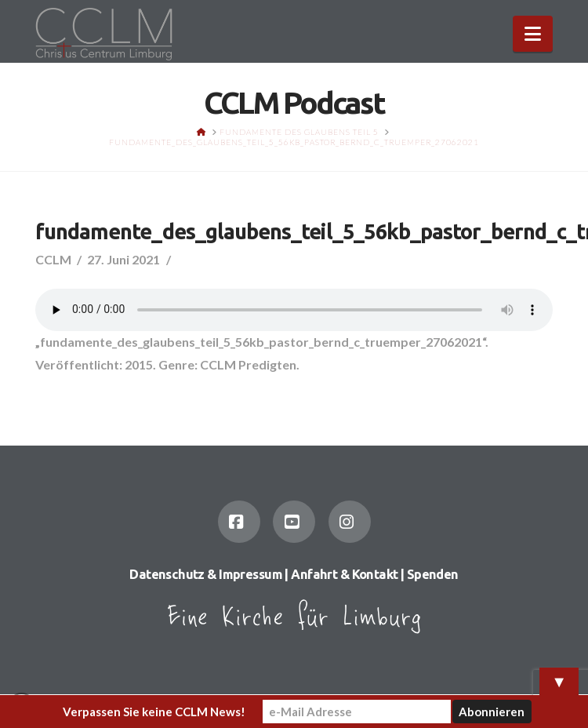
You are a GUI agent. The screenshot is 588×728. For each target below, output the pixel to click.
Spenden (433, 574)
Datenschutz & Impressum (206, 574)
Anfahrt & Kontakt (344, 574)
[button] (533, 34)
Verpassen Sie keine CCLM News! (154, 712)
